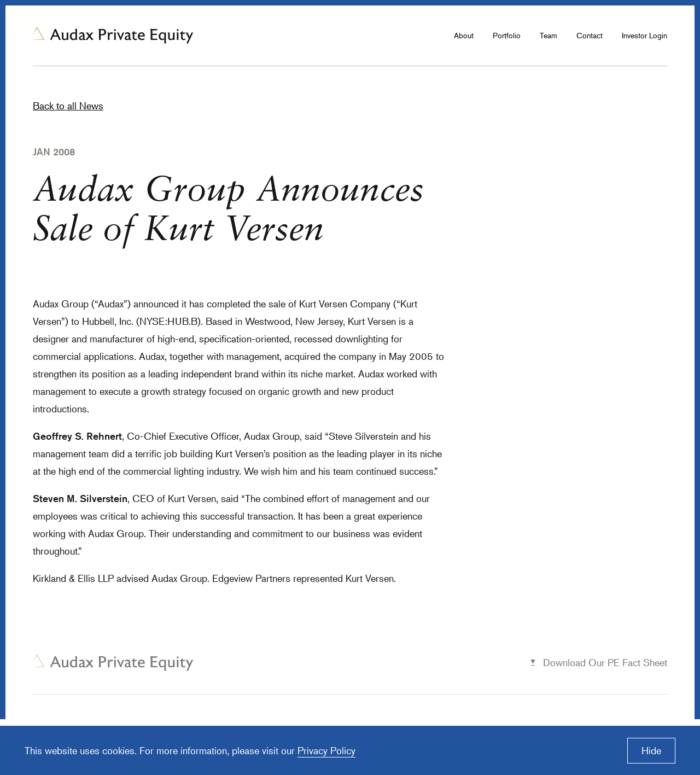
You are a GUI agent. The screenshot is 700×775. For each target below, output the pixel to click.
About (464, 35)
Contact (590, 35)
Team (549, 35)
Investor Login (644, 35)
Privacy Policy (326, 750)
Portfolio (507, 35)
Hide (651, 750)
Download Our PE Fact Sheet (605, 662)
